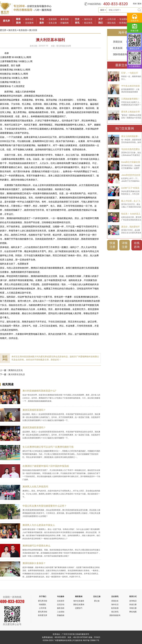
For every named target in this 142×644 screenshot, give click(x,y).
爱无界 (6, 21)
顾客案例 (79, 596)
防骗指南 (65, 23)
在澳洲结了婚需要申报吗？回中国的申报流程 (46, 466)
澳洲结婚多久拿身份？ (34, 563)
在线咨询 (137, 245)
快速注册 (112, 245)
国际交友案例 (79, 604)
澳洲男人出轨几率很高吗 (35, 487)
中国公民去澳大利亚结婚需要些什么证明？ (45, 506)
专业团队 (123, 19)
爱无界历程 (43, 601)
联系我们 (123, 23)
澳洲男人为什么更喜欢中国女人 (39, 525)
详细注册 (125, 245)
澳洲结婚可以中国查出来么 (36, 546)
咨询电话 (133, 601)
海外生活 (88, 19)
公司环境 (43, 608)
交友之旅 (53, 23)
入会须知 (61, 612)
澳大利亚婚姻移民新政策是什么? (39, 391)
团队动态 (112, 23)
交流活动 (61, 604)
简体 (135, 4)
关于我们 (43, 596)
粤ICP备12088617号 (91, 640)
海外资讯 (12, 30)
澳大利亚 (33, 30)
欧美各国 (23, 30)
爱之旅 (97, 601)
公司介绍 (112, 19)
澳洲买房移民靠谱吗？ (34, 410)
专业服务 (61, 596)
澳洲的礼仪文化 (15, 370)
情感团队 (43, 604)
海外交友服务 (79, 601)
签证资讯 (88, 23)
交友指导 (53, 19)
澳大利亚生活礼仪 (17, 374)
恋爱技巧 (79, 608)
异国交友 (118, 42)
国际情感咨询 (120, 54)
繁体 (140, 4)
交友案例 (29, 23)
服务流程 (65, 19)
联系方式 (133, 596)
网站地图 (133, 612)
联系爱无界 (43, 615)
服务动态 (29, 19)
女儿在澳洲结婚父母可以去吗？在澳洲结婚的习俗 (48, 447)
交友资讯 (115, 596)
